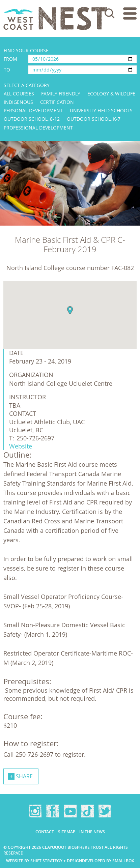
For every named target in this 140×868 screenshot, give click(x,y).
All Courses (19, 94)
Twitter (105, 811)
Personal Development (33, 110)
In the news (92, 832)
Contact (45, 832)
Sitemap (67, 832)
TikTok (87, 811)
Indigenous (18, 102)
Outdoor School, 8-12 (32, 119)
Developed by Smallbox (108, 861)
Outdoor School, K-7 (94, 119)
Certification (57, 102)
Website (21, 446)
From (10, 59)
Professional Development (38, 128)
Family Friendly (61, 94)
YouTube (70, 811)
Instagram (35, 811)
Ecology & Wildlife (111, 94)
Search (110, 13)
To (7, 70)
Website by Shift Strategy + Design (44, 861)
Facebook (53, 811)
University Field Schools (101, 110)
